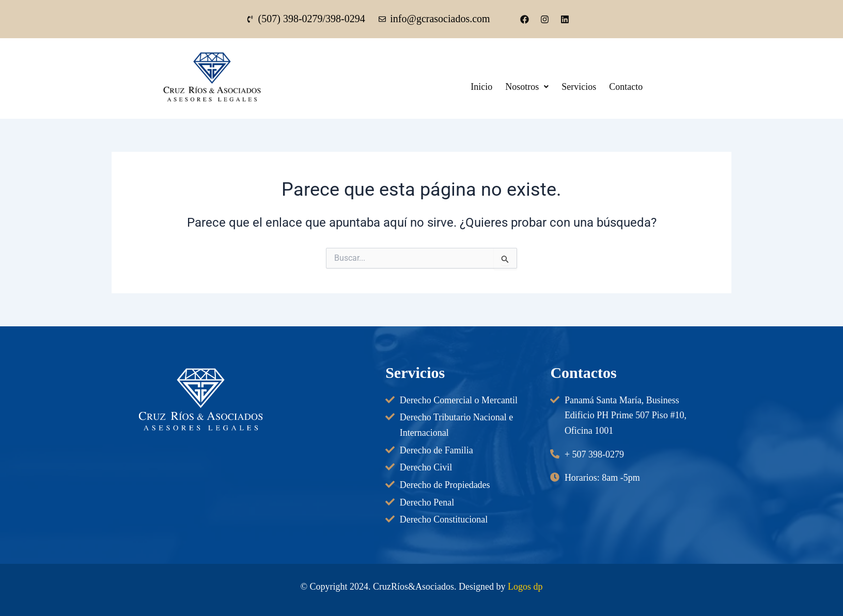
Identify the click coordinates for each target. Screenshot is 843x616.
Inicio (483, 87)
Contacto (635, 87)
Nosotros (531, 87)
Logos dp (525, 587)
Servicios (586, 87)
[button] (531, 87)
